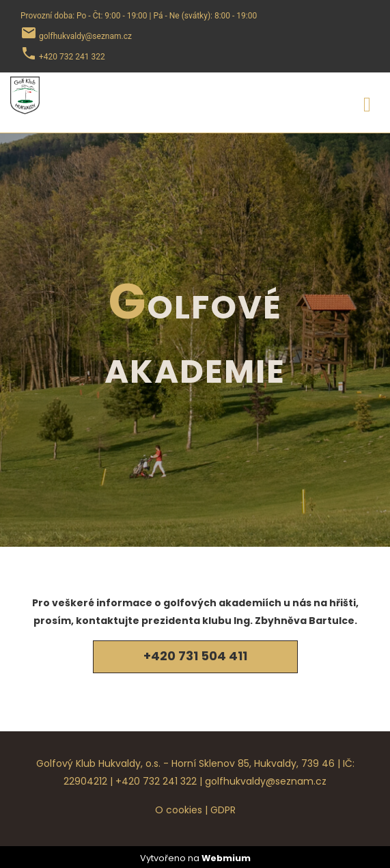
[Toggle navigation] (367, 102)
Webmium (226, 858)
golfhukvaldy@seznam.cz (266, 781)
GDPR (223, 810)
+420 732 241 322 (156, 781)
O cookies (179, 810)
